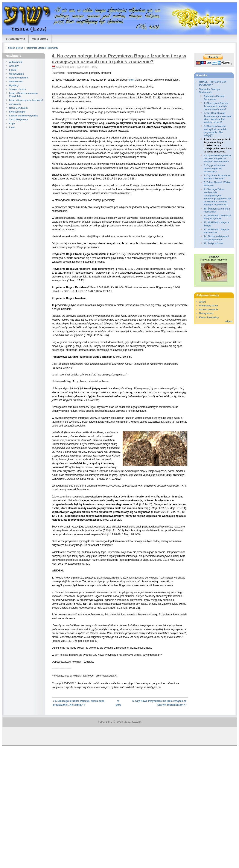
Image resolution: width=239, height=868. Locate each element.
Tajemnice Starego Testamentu (43, 48)
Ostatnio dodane (19, 78)
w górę (118, 703)
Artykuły (14, 66)
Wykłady (14, 85)
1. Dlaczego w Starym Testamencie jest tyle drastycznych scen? (216, 106)
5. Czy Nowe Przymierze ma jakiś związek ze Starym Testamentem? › (159, 703)
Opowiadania (17, 74)
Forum (13, 70)
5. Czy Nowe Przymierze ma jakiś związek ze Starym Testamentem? (217, 159)
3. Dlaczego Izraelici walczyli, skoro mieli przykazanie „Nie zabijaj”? (215, 131)
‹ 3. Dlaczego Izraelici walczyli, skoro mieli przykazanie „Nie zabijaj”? (79, 703)
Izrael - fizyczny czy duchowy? (26, 100)
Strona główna (15, 39)
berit (132, 80)
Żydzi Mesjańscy (19, 119)
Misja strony (40, 39)
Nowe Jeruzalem (18, 108)
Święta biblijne (17, 112)
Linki (12, 127)
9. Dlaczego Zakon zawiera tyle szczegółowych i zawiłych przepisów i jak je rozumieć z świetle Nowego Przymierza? (217, 197)
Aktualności (16, 62)
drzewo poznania (209, 309)
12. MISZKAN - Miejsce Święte (216, 224)
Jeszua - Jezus (18, 89)
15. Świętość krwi (214, 243)
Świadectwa (16, 81)
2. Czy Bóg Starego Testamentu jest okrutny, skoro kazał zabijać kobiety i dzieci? (218, 118)
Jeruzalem (15, 104)
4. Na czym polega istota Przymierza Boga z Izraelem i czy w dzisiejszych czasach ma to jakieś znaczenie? (218, 145)
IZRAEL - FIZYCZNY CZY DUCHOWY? (213, 83)
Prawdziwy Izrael (208, 306)
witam (202, 302)
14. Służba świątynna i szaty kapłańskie (216, 238)
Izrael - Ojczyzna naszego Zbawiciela (24, 95)
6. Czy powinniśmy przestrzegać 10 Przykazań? (214, 168)
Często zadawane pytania (24, 116)
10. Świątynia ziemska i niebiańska (217, 210)
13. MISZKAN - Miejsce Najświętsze (216, 231)
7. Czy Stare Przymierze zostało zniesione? (217, 177)
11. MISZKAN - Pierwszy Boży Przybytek (217, 217)
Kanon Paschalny (209, 317)
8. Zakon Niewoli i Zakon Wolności (218, 184)
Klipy (12, 124)
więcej (229, 321)
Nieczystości (206, 313)
